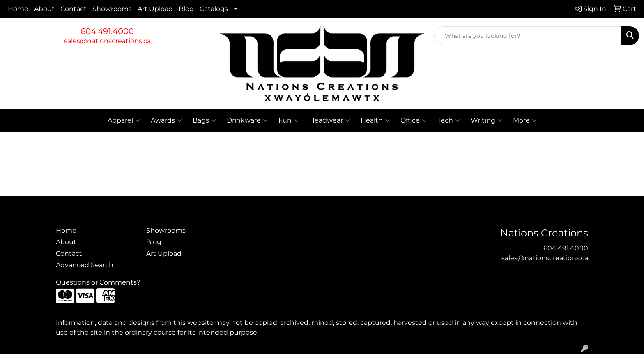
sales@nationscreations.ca (107, 41)
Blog (186, 9)
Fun (289, 120)
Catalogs (214, 9)
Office (414, 120)
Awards (166, 120)
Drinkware (247, 120)
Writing (486, 120)
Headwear (330, 120)
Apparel (124, 120)
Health (375, 120)
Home (18, 9)
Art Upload (155, 9)
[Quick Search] (528, 36)
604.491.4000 (107, 31)
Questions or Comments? (98, 282)
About (44, 9)
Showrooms (112, 9)
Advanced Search (85, 265)
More (525, 120)
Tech (449, 120)
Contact (74, 9)
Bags (204, 120)
